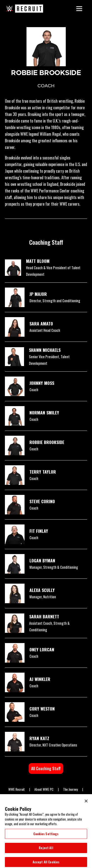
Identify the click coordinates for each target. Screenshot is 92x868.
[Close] (86, 805)
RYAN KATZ (39, 738)
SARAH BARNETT (44, 616)
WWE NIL (49, 796)
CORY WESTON (42, 709)
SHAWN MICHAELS (45, 350)
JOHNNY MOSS (42, 383)
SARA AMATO (41, 323)
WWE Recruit (17, 789)
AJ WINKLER (40, 679)
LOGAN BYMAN (42, 560)
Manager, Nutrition (43, 597)
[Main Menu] (79, 9)
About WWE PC (44, 789)
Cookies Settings (46, 837)
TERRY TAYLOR (43, 472)
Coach (34, 390)
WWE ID (29, 796)
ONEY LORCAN (42, 649)
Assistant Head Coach (45, 330)
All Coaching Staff (46, 768)
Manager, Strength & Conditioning (54, 567)
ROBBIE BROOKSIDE (47, 442)
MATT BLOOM (38, 261)
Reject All (46, 852)
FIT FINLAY (39, 531)
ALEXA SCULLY (42, 590)
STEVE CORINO (42, 501)
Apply (68, 796)
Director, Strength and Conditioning (55, 301)
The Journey (70, 789)
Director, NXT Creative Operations (53, 745)
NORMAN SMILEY (44, 412)
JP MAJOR (38, 294)
